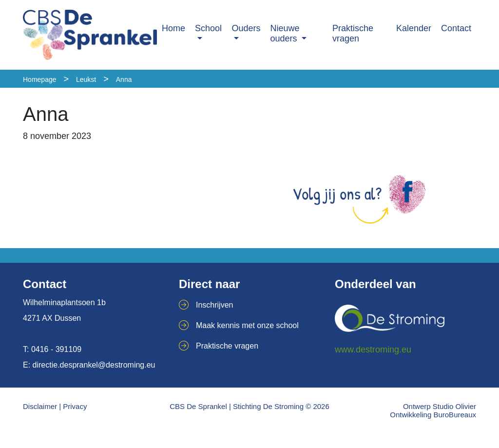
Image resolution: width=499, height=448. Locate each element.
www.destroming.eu (373, 350)
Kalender (414, 28)
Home (173, 28)
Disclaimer (40, 406)
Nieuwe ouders (285, 33)
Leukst (86, 79)
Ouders (246, 28)
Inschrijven (214, 305)
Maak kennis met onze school (247, 325)
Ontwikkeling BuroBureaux (433, 415)
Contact (456, 28)
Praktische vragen (353, 33)
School (208, 28)
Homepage (40, 79)
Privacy (75, 406)
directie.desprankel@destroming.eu (94, 365)
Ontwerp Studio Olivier (440, 406)
